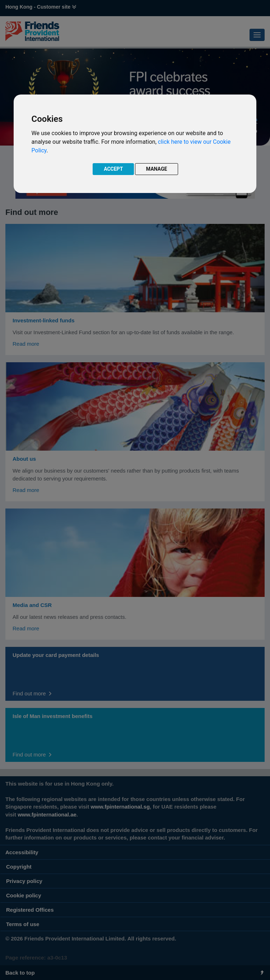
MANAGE (157, 169)
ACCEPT (113, 169)
